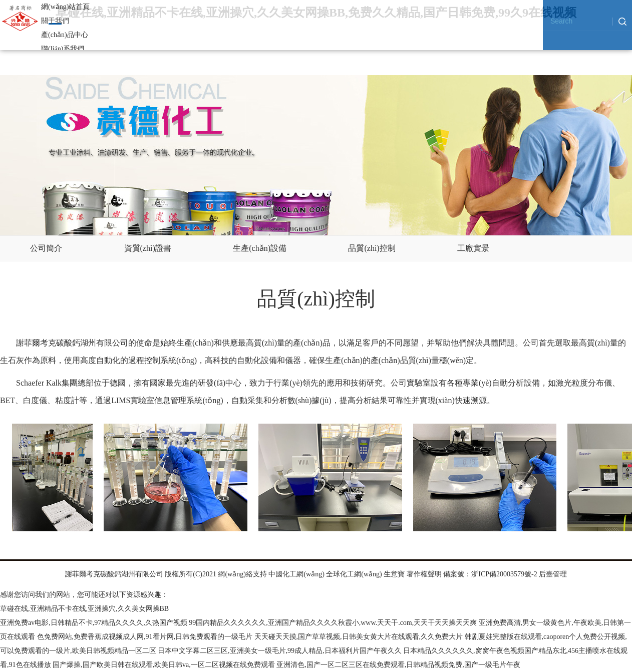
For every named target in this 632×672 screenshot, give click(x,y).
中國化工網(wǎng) (296, 574)
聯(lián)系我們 (63, 49)
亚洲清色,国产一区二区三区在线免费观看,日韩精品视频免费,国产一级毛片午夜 (398, 665)
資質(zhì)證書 (148, 248)
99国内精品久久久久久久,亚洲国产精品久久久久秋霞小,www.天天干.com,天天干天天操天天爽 (333, 623)
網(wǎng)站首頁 (65, 7)
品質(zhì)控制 (372, 248)
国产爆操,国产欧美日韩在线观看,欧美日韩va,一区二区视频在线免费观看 (164, 665)
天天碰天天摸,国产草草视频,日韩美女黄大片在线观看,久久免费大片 (359, 637)
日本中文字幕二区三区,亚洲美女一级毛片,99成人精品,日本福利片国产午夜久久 (280, 651)
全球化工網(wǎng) (354, 574)
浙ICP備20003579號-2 (504, 574)
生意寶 (394, 574)
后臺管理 (553, 574)
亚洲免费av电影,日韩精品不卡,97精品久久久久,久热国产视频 (94, 623)
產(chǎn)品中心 (65, 35)
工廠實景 (473, 248)
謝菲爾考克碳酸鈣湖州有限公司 (114, 574)
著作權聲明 (424, 574)
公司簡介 (46, 248)
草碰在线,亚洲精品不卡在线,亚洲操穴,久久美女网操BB (84, 609)
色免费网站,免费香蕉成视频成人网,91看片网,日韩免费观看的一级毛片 (145, 637)
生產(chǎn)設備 (260, 248)
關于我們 (55, 21)
